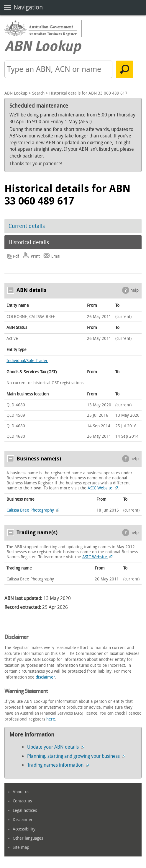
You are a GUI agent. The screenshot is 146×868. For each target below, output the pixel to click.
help (134, 290)
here (51, 719)
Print (35, 256)
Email (56, 256)
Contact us (22, 801)
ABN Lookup (16, 93)
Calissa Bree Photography (33, 510)
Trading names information (58, 765)
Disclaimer (23, 820)
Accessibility (24, 829)
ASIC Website (103, 488)
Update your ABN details (56, 747)
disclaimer (45, 677)
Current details (27, 226)
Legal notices (25, 811)
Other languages (28, 838)
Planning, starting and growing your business (76, 756)
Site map (21, 847)
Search (38, 93)
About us (21, 792)
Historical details (29, 242)
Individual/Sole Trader (27, 361)
